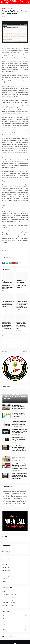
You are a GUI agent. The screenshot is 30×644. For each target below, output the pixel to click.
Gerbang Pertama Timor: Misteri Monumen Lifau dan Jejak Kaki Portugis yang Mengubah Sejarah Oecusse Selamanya (19, 476)
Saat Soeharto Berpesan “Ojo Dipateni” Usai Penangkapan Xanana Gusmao (8, 304)
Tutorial (4, 582)
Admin (4, 562)
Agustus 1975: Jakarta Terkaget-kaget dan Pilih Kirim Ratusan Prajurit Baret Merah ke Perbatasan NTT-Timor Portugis (22, 305)
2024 (15, 621)
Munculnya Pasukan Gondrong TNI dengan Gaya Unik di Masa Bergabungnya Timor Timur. (21, 325)
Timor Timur (10, 8)
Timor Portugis (6, 576)
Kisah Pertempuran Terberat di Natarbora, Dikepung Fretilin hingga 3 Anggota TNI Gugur (19, 423)
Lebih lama (26, 351)
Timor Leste (5, 573)
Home (4, 591)
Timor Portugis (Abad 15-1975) (10, 594)
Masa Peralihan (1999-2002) (9, 600)
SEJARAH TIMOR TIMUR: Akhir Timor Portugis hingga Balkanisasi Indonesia (15, 397)
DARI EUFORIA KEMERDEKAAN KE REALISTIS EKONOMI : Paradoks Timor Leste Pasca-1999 (21, 284)
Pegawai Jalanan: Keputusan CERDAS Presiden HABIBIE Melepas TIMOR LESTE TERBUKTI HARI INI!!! (8, 325)
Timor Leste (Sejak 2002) (9, 603)
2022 (15, 627)
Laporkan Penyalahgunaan (10, 636)
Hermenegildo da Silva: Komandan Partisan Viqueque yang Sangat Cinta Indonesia (18, 407)
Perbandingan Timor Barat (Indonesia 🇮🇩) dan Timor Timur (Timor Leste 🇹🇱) (19, 415)
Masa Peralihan (6, 570)
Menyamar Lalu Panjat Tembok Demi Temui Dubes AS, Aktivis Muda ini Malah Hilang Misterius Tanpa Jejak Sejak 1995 (8, 285)
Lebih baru (4, 351)
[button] (2, 2)
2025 (15, 618)
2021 (15, 630)
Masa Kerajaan (6, 567)
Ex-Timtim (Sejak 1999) (8, 606)
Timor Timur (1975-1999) (9, 597)
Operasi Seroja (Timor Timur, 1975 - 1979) (18, 458)
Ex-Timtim (5, 565)
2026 (15, 615)
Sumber (4, 250)
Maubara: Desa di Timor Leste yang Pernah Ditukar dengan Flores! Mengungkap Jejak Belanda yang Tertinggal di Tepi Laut (19, 449)
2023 (15, 624)
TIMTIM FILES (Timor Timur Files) (14, 2)
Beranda (4, 8)
